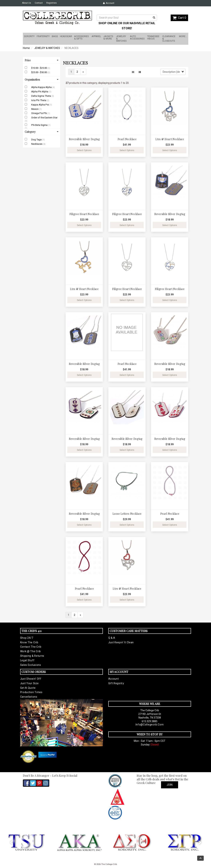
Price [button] (42, 60)
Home (26, 48)
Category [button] (42, 132)
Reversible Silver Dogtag (84, 139)
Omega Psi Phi (39, 113)
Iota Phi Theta (39, 100)
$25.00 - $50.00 (39, 72)
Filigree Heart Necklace (84, 214)
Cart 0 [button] (179, 18)
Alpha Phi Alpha (40, 92)
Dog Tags (37, 140)
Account (109, 3)
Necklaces (37, 144)
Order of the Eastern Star (44, 118)
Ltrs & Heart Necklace (170, 139)
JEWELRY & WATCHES (47, 48)
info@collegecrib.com (150, 725)
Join (170, 785)
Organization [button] (42, 80)
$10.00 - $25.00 (39, 68)
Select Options (84, 150)
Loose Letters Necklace (127, 514)
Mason (35, 109)
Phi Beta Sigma (40, 125)
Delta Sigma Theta (41, 96)
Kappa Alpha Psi (40, 105)
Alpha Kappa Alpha (42, 87)
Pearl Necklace (127, 139)
